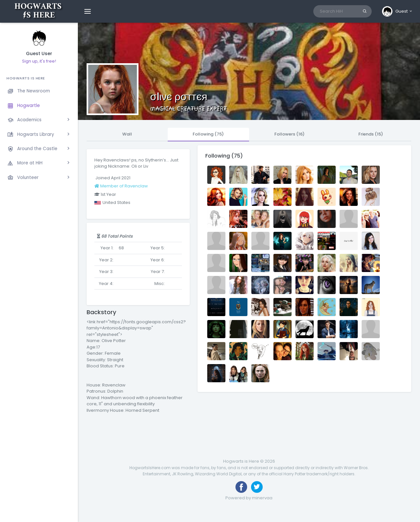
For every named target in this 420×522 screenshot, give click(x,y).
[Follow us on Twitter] (257, 487)
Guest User (39, 54)
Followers (289, 134)
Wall (127, 134)
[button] (397, 11)
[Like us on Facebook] (241, 487)
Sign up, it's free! (39, 61)
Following (208, 134)
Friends (371, 134)
